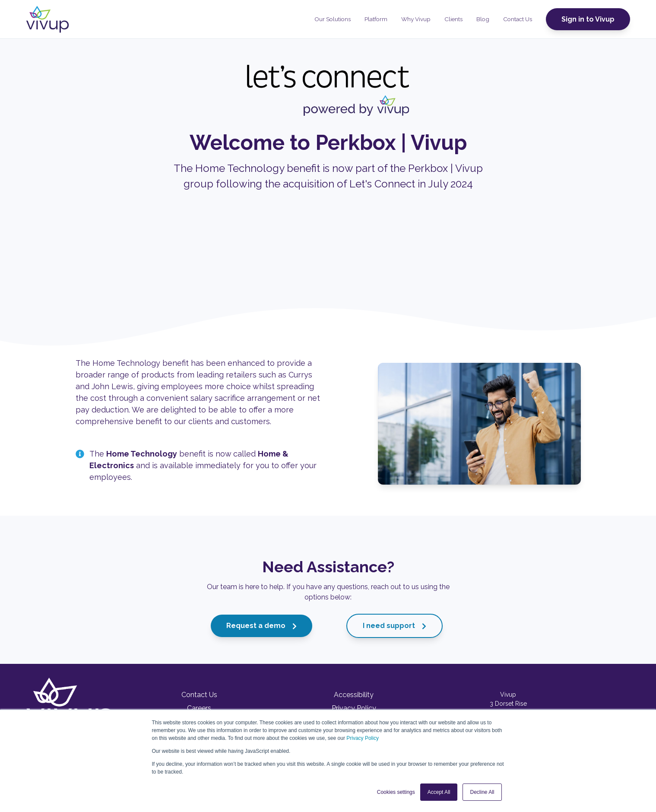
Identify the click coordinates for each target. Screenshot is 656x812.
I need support (395, 626)
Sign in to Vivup (588, 19)
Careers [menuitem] (199, 708)
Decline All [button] (482, 792)
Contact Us (518, 19)
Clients (453, 19)
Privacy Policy (363, 738)
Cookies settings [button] (396, 792)
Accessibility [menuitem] (354, 695)
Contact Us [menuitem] (199, 695)
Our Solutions (333, 19)
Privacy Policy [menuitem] (354, 708)
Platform (376, 19)
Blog (483, 19)
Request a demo (261, 626)
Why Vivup (416, 19)
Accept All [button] (439, 792)
